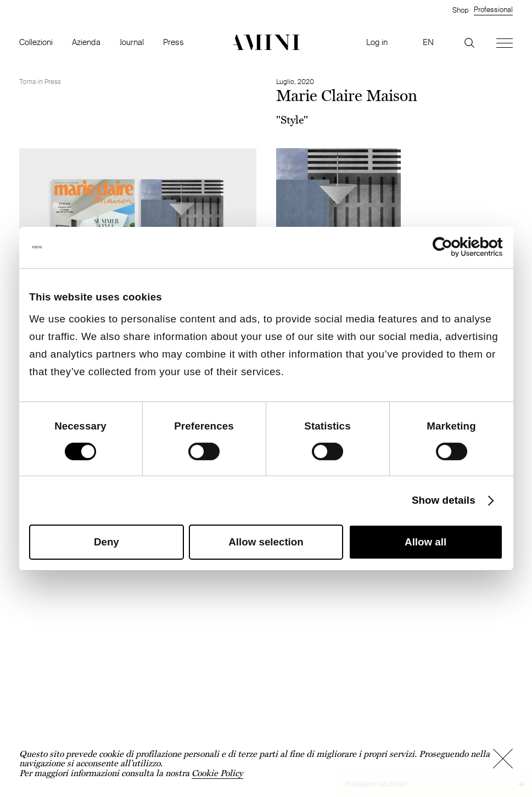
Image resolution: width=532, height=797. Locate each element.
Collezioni (36, 42)
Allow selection (266, 542)
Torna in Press (40, 82)
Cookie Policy (217, 773)
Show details (444, 500)
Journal (132, 42)
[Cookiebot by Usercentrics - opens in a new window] (455, 247)
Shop (460, 10)
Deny (107, 542)
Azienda (86, 42)
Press (173, 42)
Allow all (425, 542)
